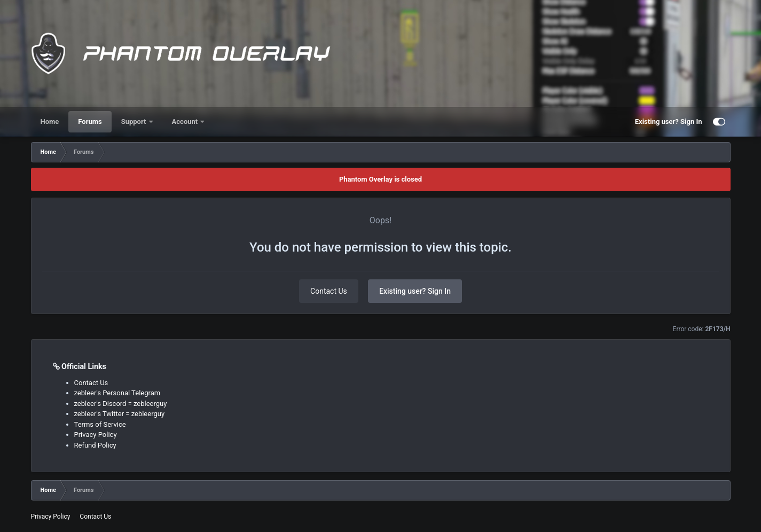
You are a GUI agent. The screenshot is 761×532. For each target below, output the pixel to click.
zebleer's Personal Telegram (117, 393)
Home (50, 122)
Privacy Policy (96, 435)
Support (135, 122)
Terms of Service (100, 424)
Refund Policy (95, 445)
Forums (90, 122)
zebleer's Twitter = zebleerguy (120, 414)
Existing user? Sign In (669, 122)
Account (186, 122)
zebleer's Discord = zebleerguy (121, 404)
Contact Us (329, 291)
